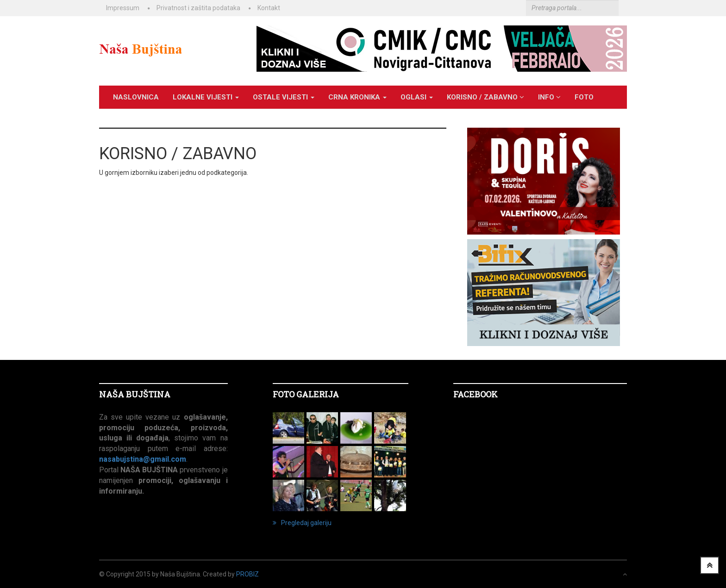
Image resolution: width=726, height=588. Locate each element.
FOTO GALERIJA (306, 394)
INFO (549, 97)
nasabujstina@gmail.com (143, 459)
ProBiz (247, 574)
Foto (584, 97)
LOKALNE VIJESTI (206, 97)
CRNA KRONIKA (357, 97)
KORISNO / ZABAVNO (485, 97)
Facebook (476, 394)
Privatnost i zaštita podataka (198, 8)
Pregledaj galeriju (302, 523)
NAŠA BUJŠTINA (135, 394)
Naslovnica (136, 97)
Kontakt (269, 8)
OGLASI (417, 97)
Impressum (123, 8)
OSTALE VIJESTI (284, 97)
